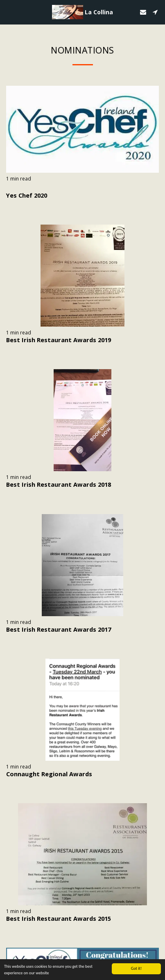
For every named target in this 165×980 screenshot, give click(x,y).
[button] (9, 12)
